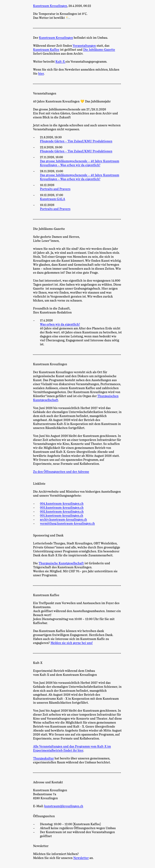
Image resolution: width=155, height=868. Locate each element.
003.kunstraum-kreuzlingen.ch (62, 508)
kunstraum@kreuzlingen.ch (64, 806)
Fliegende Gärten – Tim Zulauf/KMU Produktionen (76, 141)
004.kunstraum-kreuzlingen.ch (62, 504)
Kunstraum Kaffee (46, 50)
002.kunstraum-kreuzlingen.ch (62, 512)
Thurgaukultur (43, 758)
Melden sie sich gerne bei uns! (72, 643)
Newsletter (81, 858)
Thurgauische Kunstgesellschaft (61, 563)
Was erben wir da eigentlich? (60, 324)
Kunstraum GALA (53, 199)
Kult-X (60, 62)
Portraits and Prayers (55, 189)
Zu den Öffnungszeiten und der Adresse (61, 472)
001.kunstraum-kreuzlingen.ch (62, 516)
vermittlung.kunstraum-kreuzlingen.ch (67, 524)
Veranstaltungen (84, 46)
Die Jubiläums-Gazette (99, 50)
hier (41, 74)
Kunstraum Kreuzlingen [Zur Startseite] (50, 6)
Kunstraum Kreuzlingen (56, 38)
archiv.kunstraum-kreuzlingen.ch (63, 520)
